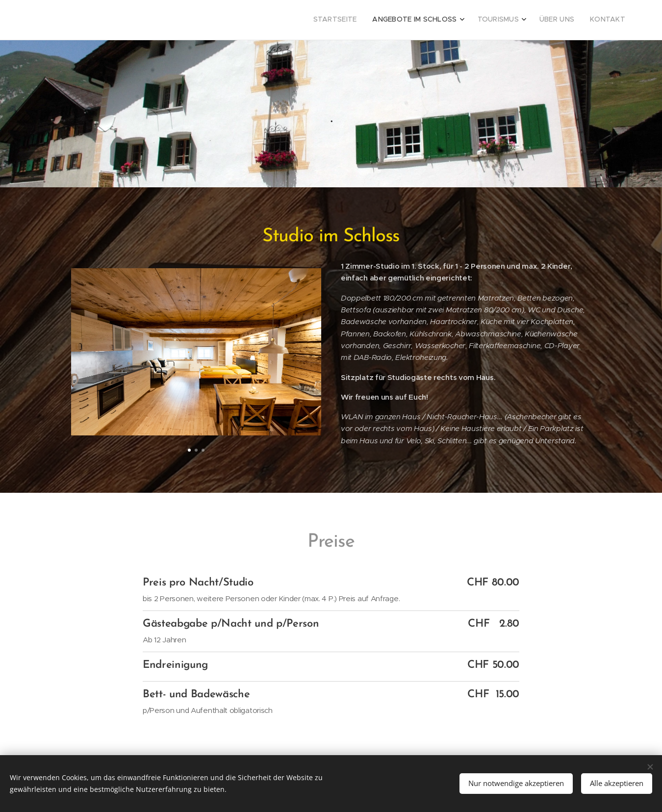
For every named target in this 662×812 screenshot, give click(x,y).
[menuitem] (555, 20)
